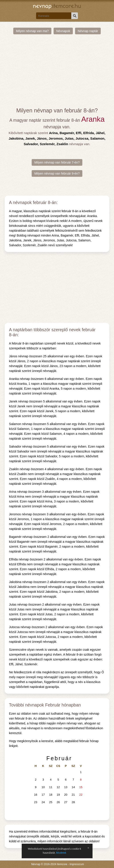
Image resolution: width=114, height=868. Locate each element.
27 (66, 802)
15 (81, 787)
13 (66, 787)
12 (58, 787)
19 (58, 795)
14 (73, 787)
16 (36, 795)
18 (51, 795)
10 (43, 787)
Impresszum (77, 864)
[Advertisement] (57, 71)
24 (43, 802)
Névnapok (63, 31)
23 (36, 802)
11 (51, 787)
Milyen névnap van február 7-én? (57, 162)
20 (66, 795)
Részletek (61, 853)
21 (73, 795)
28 (73, 802)
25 (51, 802)
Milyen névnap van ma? (32, 31)
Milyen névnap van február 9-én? (57, 173)
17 (43, 795)
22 (81, 795)
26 (58, 802)
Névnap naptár (88, 31)
